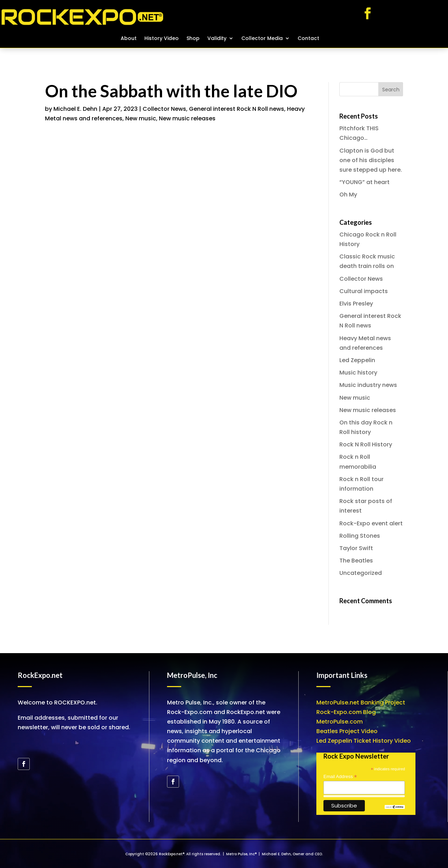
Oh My (348, 195)
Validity (217, 39)
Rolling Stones (360, 536)
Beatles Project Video (347, 731)
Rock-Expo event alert (371, 523)
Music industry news (368, 385)
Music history (358, 373)
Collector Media (262, 39)
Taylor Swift (356, 548)
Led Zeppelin (357, 360)
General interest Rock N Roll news (237, 109)
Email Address (340, 777)
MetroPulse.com (340, 722)
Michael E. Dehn (75, 109)
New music (141, 118)
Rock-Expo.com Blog (346, 712)
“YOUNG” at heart (364, 182)
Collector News (164, 109)
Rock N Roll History (366, 444)
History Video (162, 39)
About (129, 39)
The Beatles (356, 561)
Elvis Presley (356, 304)
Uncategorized (361, 573)
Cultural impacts (364, 291)
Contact (308, 39)
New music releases (187, 118)
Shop (193, 39)
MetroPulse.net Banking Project (361, 703)
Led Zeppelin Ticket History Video (364, 741)
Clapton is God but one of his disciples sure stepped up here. (371, 160)
